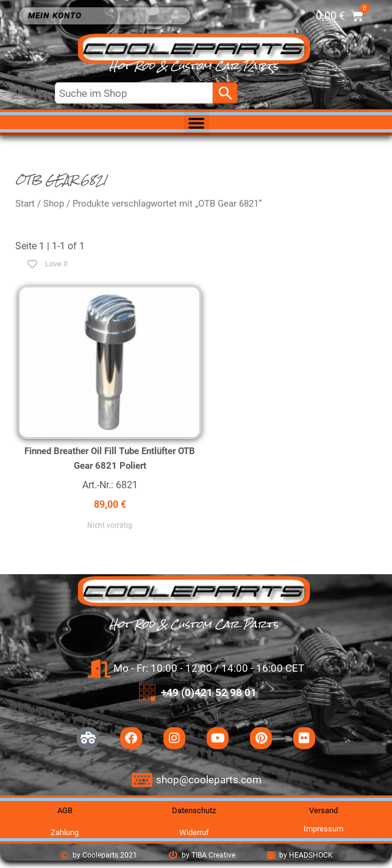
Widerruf (194, 832)
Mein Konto (58, 16)
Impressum (323, 829)
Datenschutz (194, 810)
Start (25, 204)
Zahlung (65, 832)
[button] (196, 123)
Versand (323, 810)
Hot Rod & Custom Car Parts (194, 66)
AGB (65, 810)
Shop (54, 204)
